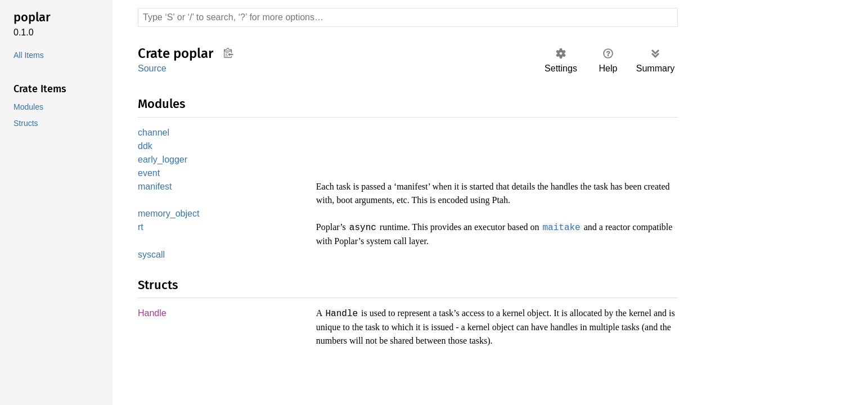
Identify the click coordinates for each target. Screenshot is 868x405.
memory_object (170, 216)
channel (154, 133)
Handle (153, 316)
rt (141, 230)
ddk (146, 147)
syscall (152, 257)
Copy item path (228, 53)
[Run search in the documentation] (408, 17)
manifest (156, 189)
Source (152, 68)
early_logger (163, 161)
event (149, 175)
